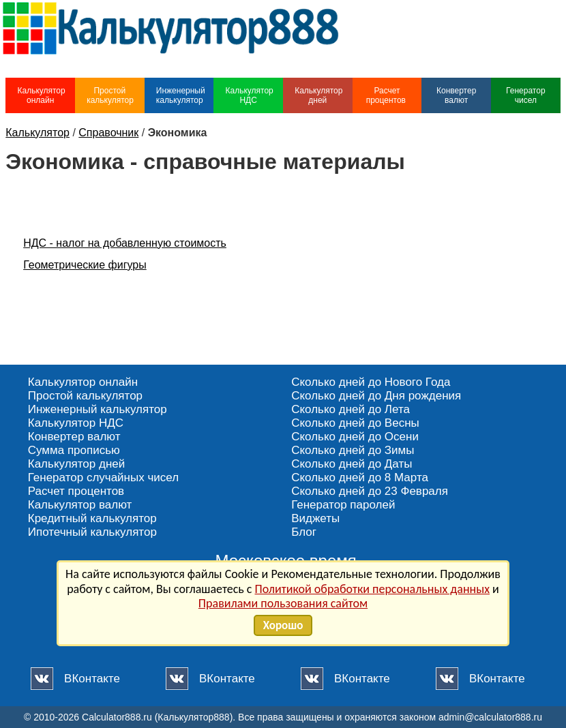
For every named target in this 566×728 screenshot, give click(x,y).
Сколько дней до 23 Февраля (370, 491)
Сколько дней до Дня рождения (376, 396)
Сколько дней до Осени (355, 437)
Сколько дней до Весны (355, 423)
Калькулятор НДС (249, 95)
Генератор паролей (343, 505)
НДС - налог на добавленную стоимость (125, 243)
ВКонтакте (92, 679)
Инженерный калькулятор (181, 95)
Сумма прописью (74, 450)
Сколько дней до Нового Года (371, 382)
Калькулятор (38, 133)
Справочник (108, 133)
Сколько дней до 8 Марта (360, 477)
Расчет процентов (387, 95)
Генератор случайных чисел (103, 477)
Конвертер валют (456, 95)
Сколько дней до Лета (351, 409)
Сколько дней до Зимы (353, 450)
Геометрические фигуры (85, 265)
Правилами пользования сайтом (283, 603)
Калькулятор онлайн (41, 95)
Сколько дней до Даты (352, 464)
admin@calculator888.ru (490, 717)
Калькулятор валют (80, 505)
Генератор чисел (525, 95)
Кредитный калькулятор (92, 518)
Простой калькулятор (110, 95)
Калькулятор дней (318, 95)
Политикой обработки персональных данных (372, 589)
